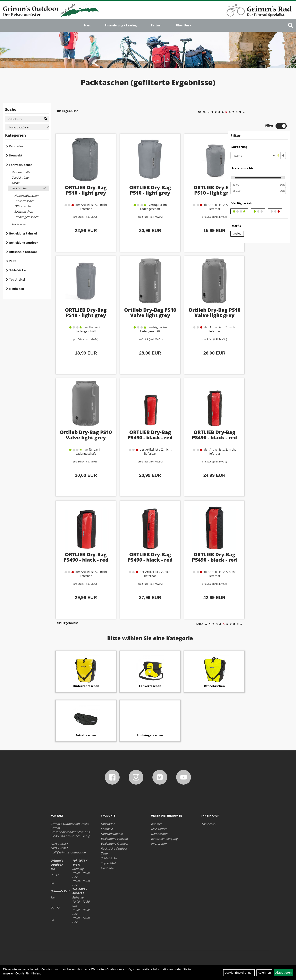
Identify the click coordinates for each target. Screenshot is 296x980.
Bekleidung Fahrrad (23, 233)
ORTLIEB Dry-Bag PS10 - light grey (82, 176)
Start (87, 25)
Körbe (15, 183)
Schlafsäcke (17, 270)
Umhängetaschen (26, 217)
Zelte (13, 261)
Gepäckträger (20, 177)
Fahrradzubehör (21, 165)
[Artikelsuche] (290, 25)
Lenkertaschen (24, 201)
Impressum (159, 829)
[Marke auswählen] (27, 127)
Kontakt (156, 809)
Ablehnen (264, 973)
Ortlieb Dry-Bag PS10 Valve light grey (139, 301)
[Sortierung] (253, 142)
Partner (156, 25)
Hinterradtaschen (26, 195)
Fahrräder (16, 146)
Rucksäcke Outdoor (23, 252)
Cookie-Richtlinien (28, 973)
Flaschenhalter (21, 172)
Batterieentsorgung (164, 824)
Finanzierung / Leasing (121, 25)
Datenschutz (160, 819)
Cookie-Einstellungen (239, 973)
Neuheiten (17, 289)
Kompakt (16, 155)
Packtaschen (20, 188)
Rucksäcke (18, 224)
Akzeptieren (284, 973)
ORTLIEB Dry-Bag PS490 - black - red (139, 420)
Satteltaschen (24, 211)
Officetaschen (24, 206)
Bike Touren (159, 814)
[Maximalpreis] (255, 177)
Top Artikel (17, 279)
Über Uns (184, 25)
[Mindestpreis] (255, 171)
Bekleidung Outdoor (24, 243)
